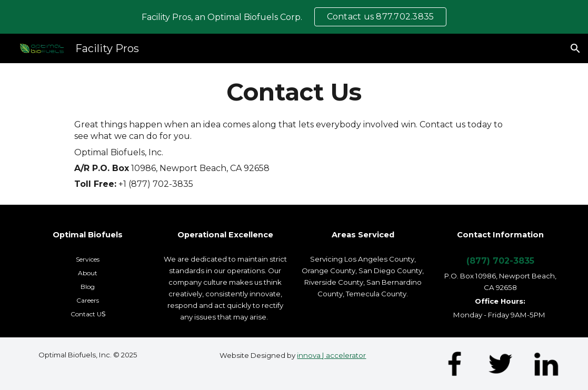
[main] (294, 92)
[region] (294, 17)
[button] (575, 48)
